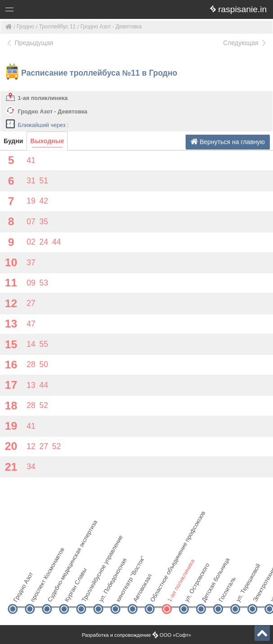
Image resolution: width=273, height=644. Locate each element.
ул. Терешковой (243, 593)
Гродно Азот (20, 593)
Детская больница (208, 593)
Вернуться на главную (228, 142)
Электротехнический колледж (260, 593)
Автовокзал (140, 593)
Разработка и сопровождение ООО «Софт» (137, 635)
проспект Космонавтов (37, 593)
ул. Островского (191, 593)
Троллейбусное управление (89, 593)
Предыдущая (30, 43)
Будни (13, 141)
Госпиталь (225, 593)
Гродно (25, 27)
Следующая (245, 43)
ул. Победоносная (106, 593)
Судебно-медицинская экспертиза (54, 593)
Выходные (47, 141)
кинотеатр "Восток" (123, 593)
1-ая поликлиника (43, 98)
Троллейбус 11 (58, 27)
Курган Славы (71, 593)
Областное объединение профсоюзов (157, 593)
